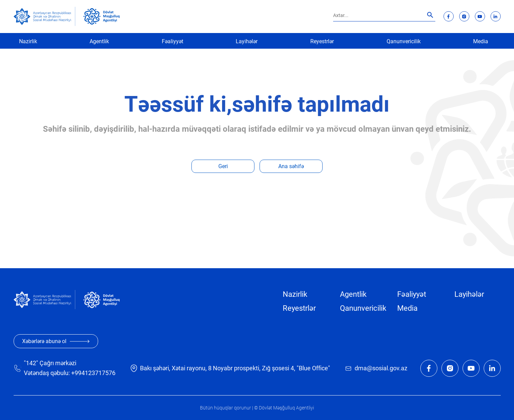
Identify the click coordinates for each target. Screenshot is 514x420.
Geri (223, 166)
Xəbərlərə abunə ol (56, 341)
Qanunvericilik (404, 41)
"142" (31, 363)
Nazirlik (28, 41)
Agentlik (99, 41)
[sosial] (45, 17)
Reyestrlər (322, 41)
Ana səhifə (291, 166)
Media (481, 41)
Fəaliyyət (173, 41)
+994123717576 (93, 373)
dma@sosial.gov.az (381, 368)
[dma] (102, 16)
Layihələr (247, 41)
